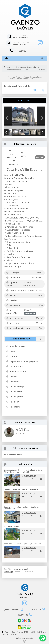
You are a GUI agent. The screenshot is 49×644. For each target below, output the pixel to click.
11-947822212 (21, 433)
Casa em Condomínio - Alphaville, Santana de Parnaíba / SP (22, 508)
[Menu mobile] (6, 58)
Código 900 (29, 70)
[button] (7, 118)
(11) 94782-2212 (21, 37)
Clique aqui (9, 572)
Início (7, 67)
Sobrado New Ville (11, 526)
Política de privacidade (24, 638)
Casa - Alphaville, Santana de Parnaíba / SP (21, 489)
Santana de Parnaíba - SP (30, 67)
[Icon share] (40, 43)
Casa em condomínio (14, 70)
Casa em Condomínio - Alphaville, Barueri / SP (22, 544)
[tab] (11, 101)
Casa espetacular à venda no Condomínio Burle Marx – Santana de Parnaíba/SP (23, 471)
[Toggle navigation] (42, 59)
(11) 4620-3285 (19, 44)
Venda (15, 67)
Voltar (42, 70)
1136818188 (21, 51)
